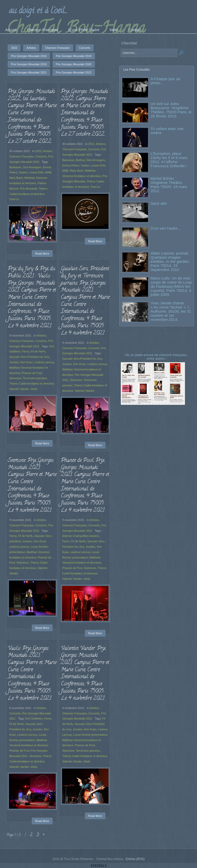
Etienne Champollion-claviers (81, 536)
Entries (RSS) (135, 859)
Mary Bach (16, 178)
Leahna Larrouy (44, 362)
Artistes (48, 151)
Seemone (15, 378)
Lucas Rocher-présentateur (90, 735)
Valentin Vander (19, 389)
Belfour (80, 160)
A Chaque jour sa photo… (165, 81)
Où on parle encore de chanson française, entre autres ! (157, 357)
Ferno (26, 351)
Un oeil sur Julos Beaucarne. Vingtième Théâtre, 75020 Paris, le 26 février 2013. (171, 110)
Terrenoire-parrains (35, 378)
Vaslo (34, 389)
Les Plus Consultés (137, 70)
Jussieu (14, 362)
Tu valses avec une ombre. (167, 131)
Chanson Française (22, 156)
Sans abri (159, 203)
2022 (38, 151)
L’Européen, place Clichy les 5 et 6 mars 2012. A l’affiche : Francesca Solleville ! (169, 160)
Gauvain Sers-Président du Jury (29, 357)
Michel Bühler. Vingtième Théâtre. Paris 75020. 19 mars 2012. (169, 185)
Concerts (41, 156)
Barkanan (15, 167)
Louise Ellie (36, 172)
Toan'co (14, 199)
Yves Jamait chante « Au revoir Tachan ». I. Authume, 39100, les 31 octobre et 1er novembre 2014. (171, 311)
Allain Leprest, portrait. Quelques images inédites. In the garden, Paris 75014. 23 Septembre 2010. (170, 261)
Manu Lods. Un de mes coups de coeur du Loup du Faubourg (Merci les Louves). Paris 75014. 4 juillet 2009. (171, 286)
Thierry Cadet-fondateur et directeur (32, 384)
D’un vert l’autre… (166, 228)
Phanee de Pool (32, 373)
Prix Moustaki (28, 189)
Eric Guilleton (34, 718)
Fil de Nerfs (38, 351)
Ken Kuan (27, 362)
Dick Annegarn (32, 167)
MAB (48, 172)
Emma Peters (71, 165)
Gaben (23, 172)
